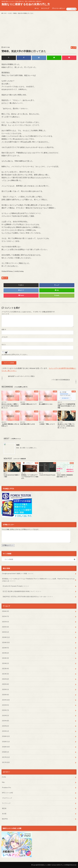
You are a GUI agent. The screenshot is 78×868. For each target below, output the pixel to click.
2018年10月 (6, 747)
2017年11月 (6, 757)
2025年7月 (5, 616)
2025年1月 (5, 632)
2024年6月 (5, 653)
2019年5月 (5, 715)
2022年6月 (5, 679)
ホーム (37, 8)
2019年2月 (5, 726)
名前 (4, 329)
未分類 (5, 278)
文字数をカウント (8, 545)
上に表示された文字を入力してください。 (15, 355)
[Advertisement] (39, 30)
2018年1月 (5, 752)
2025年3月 (5, 627)
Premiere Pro (6, 788)
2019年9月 (5, 705)
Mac (3, 782)
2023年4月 (5, 669)
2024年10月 (6, 642)
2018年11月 (6, 742)
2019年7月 (5, 710)
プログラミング (7, 798)
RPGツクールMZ (7, 793)
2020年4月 (5, 695)
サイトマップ (45, 8)
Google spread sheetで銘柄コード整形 (18, 574)
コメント (5, 314)
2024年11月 (6, 637)
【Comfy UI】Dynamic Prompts (16, 586)
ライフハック (6, 803)
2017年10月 (6, 762)
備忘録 (4, 808)
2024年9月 (5, 648)
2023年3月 (5, 674)
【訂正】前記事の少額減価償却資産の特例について (22, 591)
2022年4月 (5, 684)
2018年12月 (6, 736)
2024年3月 (5, 658)
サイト (4, 345)
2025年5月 (5, 622)
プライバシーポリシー (58, 8)
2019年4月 (5, 721)
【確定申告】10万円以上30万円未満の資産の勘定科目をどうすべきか (28, 597)
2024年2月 (5, 663)
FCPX (4, 777)
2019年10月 (6, 700)
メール (5, 337)
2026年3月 (5, 611)
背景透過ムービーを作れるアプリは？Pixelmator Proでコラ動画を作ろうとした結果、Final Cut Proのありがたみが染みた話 (38, 580)
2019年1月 (5, 731)
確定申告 (5, 819)
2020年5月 (5, 689)
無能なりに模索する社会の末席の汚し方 (26, 4)
